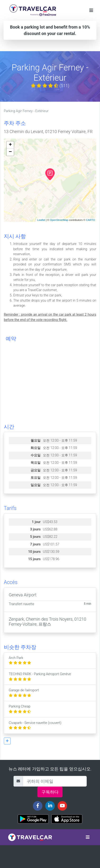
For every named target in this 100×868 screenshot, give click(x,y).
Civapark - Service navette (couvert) (35, 726)
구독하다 (50, 792)
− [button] (10, 152)
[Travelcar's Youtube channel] (62, 806)
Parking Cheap (20, 709)
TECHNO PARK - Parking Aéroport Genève (40, 677)
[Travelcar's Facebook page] (38, 806)
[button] (7, 741)
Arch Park (20, 661)
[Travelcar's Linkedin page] (50, 806)
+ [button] (10, 145)
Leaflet (41, 220)
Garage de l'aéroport (24, 693)
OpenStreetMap (59, 220)
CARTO (91, 220)
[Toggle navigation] (91, 10)
